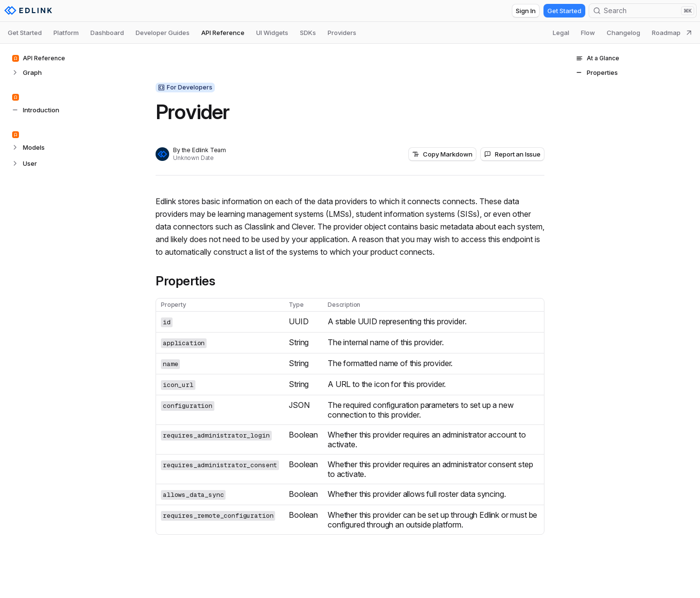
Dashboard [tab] (107, 33)
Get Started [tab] (25, 33)
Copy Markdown (442, 154)
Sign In (526, 11)
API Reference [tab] (223, 33)
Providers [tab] (342, 33)
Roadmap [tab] (672, 33)
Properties (185, 281)
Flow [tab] (588, 33)
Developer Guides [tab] (163, 33)
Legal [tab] (561, 33)
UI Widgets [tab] (272, 33)
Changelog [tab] (623, 33)
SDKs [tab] (308, 33)
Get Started (564, 11)
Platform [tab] (66, 33)
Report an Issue (512, 154)
